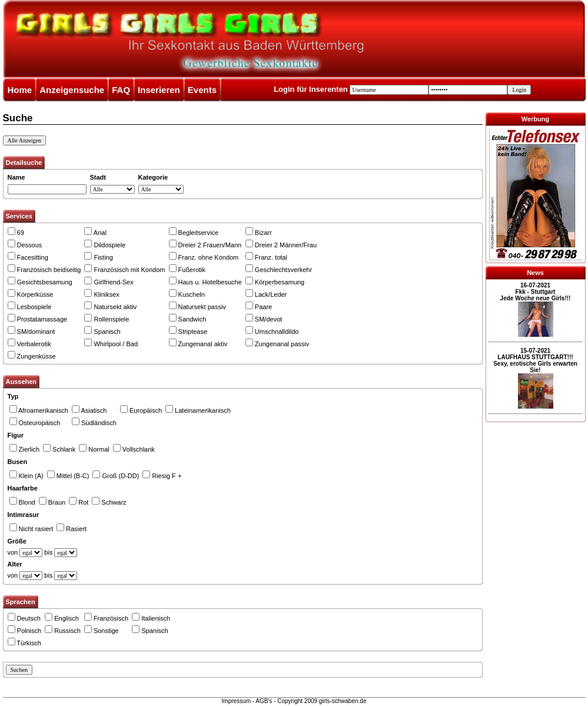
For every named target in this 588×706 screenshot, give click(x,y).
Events (202, 90)
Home (20, 90)
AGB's (264, 701)
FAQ (121, 90)
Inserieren (159, 90)
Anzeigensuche (72, 90)
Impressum (236, 701)
